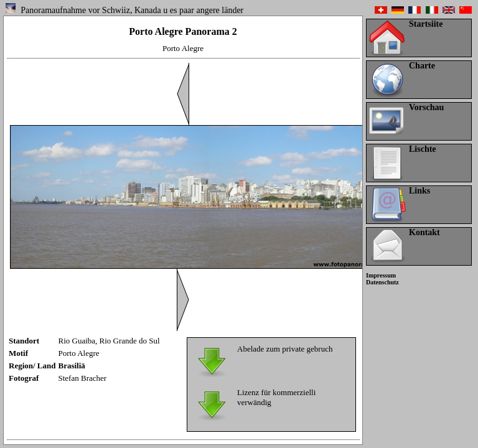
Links (419, 191)
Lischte (423, 149)
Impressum (381, 275)
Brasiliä (72, 366)
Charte (422, 66)
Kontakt (424, 232)
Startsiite (426, 24)
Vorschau (426, 107)
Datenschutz (382, 282)
